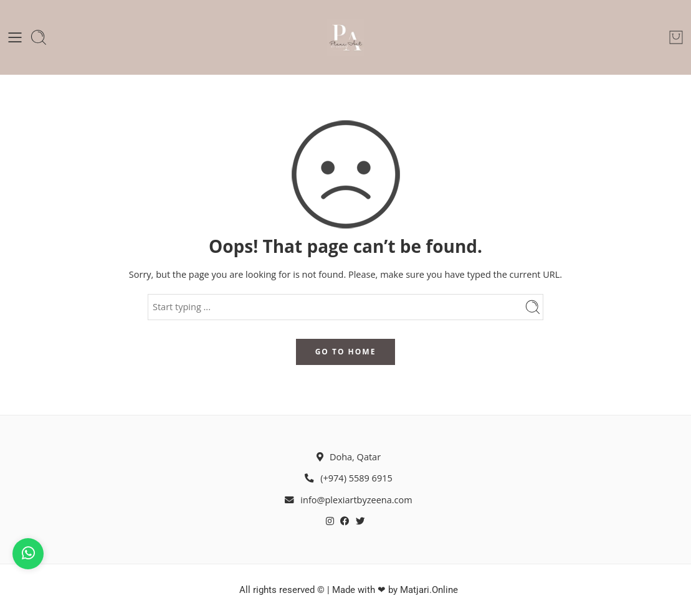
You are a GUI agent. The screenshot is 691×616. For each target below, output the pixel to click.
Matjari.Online (429, 590)
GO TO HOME (346, 352)
